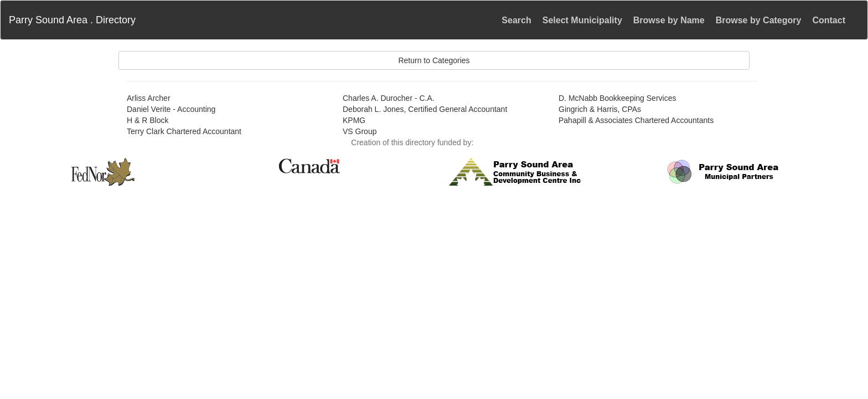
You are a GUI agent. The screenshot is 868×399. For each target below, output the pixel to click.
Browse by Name (669, 20)
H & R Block (148, 120)
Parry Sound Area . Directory (72, 20)
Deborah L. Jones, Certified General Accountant (425, 109)
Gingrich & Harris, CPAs (600, 109)
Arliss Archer (149, 98)
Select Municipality (582, 20)
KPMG (354, 120)
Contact (829, 20)
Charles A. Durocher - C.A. (389, 98)
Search (516, 20)
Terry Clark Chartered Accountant (184, 131)
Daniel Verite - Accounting (171, 109)
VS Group (360, 131)
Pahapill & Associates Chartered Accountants (636, 120)
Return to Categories (434, 60)
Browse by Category (759, 20)
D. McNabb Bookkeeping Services (617, 98)
